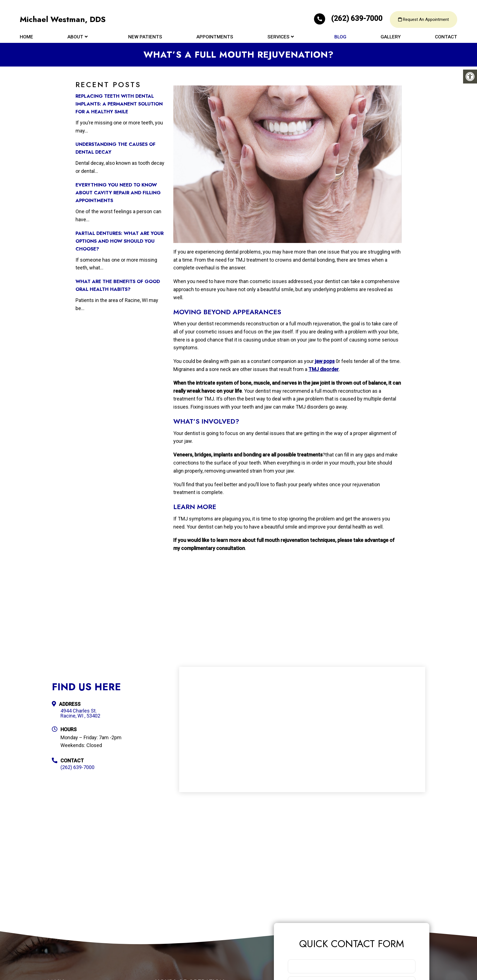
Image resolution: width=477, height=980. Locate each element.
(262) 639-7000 (349, 18)
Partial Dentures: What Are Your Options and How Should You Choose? (120, 241)
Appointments (215, 37)
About (75, 37)
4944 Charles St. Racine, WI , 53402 (80, 713)
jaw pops (325, 361)
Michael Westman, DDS (63, 19)
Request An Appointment (424, 19)
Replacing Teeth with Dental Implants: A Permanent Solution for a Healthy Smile (119, 104)
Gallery (391, 37)
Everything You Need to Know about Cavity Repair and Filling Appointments (118, 193)
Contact (446, 37)
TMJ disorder (324, 369)
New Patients (145, 37)
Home (26, 37)
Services (278, 37)
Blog (340, 37)
